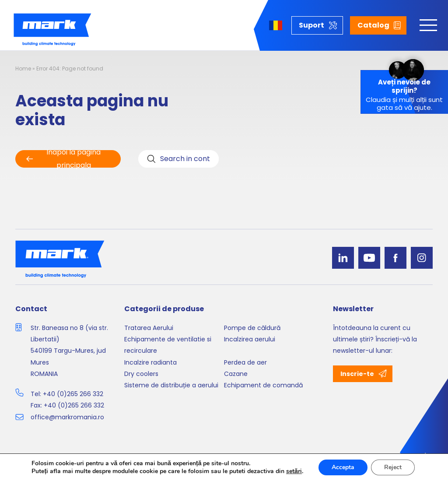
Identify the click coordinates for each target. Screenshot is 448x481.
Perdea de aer (245, 362)
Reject (393, 467)
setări (294, 471)
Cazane (236, 374)
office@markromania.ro (67, 417)
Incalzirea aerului (250, 339)
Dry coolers (141, 374)
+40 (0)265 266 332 (73, 394)
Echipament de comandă (263, 385)
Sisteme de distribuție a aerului (171, 385)
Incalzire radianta (150, 362)
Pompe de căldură (252, 328)
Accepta (343, 467)
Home (23, 68)
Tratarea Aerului (149, 328)
